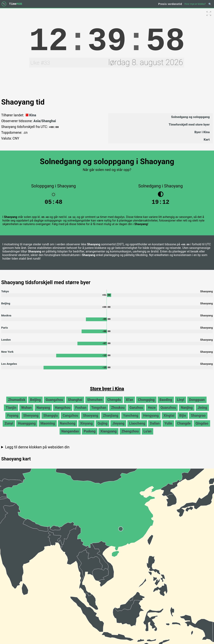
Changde (184, 427)
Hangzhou (63, 411)
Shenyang (31, 419)
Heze (152, 411)
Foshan (81, 411)
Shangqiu (51, 419)
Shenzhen (95, 404)
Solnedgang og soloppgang (190, 117)
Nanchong (68, 427)
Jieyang (118, 427)
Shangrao (198, 419)
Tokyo (5, 293)
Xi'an (129, 404)
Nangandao (70, 435)
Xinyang (86, 427)
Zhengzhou (130, 435)
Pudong (90, 435)
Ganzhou (136, 411)
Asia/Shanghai (45, 121)
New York (7, 355)
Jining (202, 411)
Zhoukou (118, 411)
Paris (5, 330)
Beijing (6, 305)
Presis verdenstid (170, 4)
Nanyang (43, 411)
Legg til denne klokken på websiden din (37, 451)
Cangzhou (70, 419)
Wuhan (26, 411)
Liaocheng (137, 427)
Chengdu (114, 404)
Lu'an (148, 435)
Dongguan (197, 404)
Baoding (166, 404)
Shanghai (75, 404)
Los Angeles (9, 367)
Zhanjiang (111, 419)
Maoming (48, 427)
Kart (207, 139)
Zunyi (9, 427)
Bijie (183, 419)
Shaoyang (91, 419)
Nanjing (187, 411)
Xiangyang (108, 435)
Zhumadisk (17, 404)
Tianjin (11, 411)
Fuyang (13, 419)
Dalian (155, 427)
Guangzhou (54, 404)
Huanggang (27, 427)
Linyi (181, 404)
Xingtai (169, 419)
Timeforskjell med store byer (189, 124)
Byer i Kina (202, 132)
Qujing (103, 427)
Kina (30, 115)
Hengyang (151, 419)
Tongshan (99, 411)
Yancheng (131, 419)
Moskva (6, 318)
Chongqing (146, 404)
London (6, 343)
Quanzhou (168, 411)
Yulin (168, 427)
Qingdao (202, 427)
